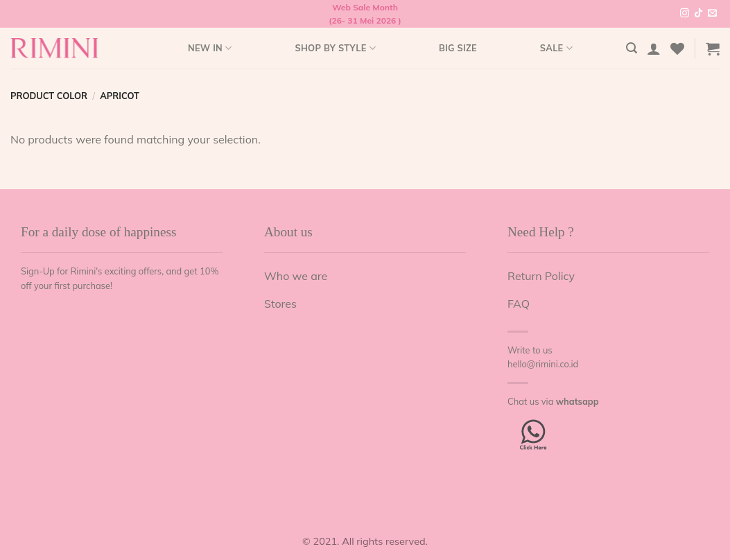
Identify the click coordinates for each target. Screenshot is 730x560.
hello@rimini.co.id (543, 364)
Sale (556, 48)
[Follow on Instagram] (685, 14)
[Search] (632, 48)
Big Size (458, 48)
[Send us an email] (712, 14)
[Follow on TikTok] (698, 14)
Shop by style (335, 48)
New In (210, 48)
